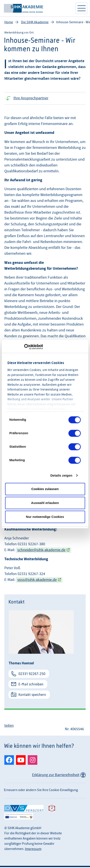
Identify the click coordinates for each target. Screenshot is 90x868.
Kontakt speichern (32, 695)
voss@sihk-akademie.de (37, 581)
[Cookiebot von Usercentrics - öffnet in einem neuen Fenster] (24, 347)
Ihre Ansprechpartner (31, 99)
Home (9, 23)
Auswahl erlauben (45, 503)
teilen (9, 726)
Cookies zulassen (45, 489)
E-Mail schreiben (31, 685)
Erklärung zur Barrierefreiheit (56, 776)
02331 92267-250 (32, 675)
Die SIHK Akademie (35, 23)
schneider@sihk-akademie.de (41, 551)
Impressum (33, 850)
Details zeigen (61, 475)
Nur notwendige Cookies (45, 517)
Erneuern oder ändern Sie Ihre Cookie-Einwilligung (41, 791)
